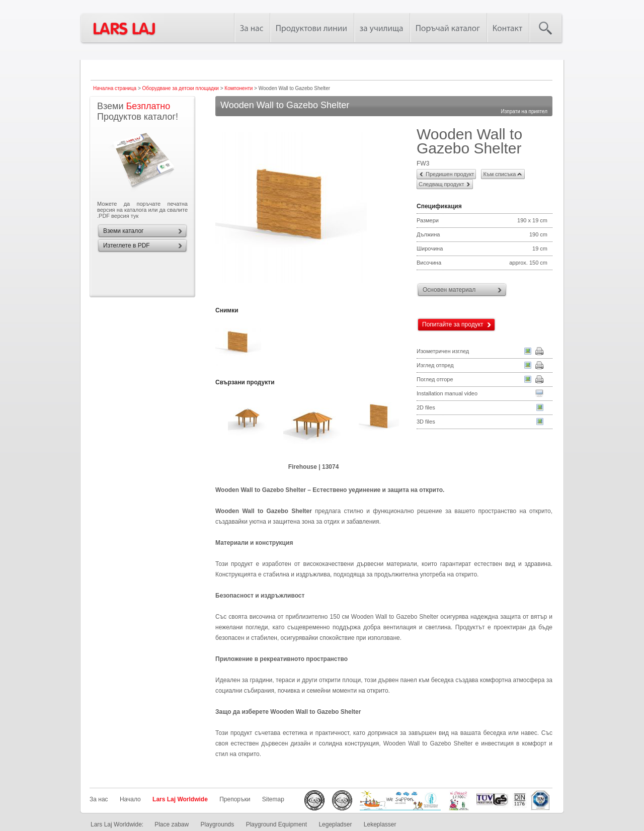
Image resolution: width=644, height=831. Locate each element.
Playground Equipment (276, 824)
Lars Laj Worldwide (180, 799)
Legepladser (335, 824)
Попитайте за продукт (453, 324)
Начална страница (115, 88)
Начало (130, 799)
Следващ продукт (441, 184)
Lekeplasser (380, 824)
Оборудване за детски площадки (181, 88)
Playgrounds (218, 824)
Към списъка (499, 174)
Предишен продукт (450, 174)
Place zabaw (172, 824)
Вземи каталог (123, 231)
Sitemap (273, 799)
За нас (99, 799)
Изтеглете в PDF (127, 245)
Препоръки (235, 799)
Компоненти (238, 88)
